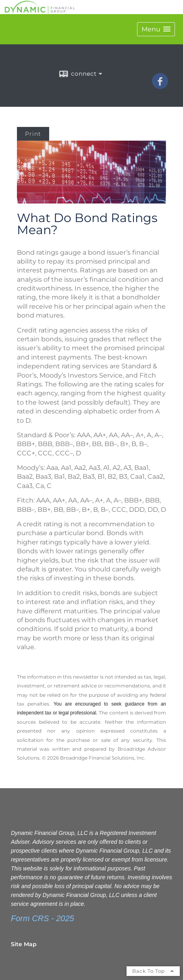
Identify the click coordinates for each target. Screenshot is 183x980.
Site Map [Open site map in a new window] (24, 944)
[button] (156, 29)
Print (33, 134)
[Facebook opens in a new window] (160, 86)
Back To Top (153, 971)
